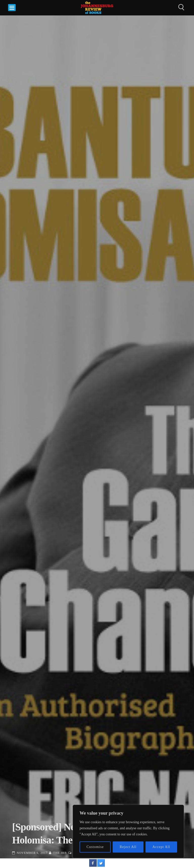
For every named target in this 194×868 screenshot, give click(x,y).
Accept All (161, 847)
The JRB (60, 853)
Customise (95, 847)
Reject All (128, 847)
